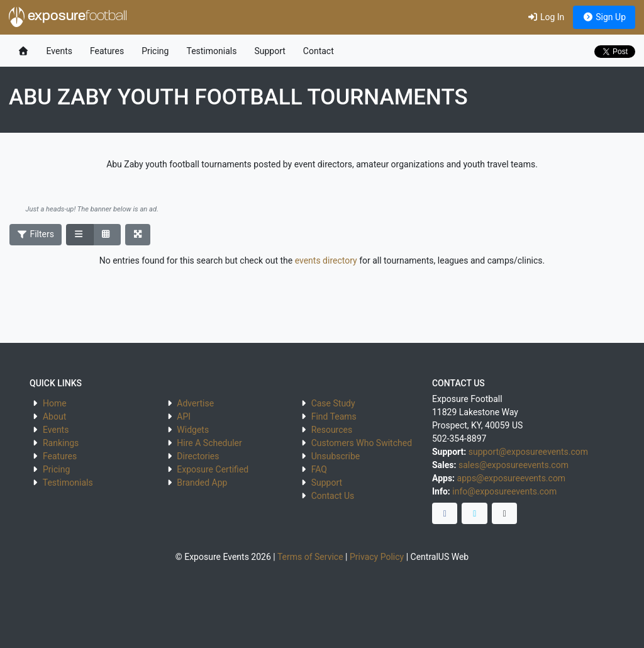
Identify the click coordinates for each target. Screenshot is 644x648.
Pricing (155, 51)
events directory (326, 260)
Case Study (333, 403)
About (54, 416)
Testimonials (211, 51)
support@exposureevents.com (528, 452)
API (184, 416)
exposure (68, 17)
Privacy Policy (377, 557)
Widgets (193, 430)
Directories (198, 456)
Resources (332, 430)
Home (55, 403)
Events (59, 51)
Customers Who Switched (362, 443)
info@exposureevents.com (504, 491)
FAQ (319, 469)
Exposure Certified (213, 469)
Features (107, 51)
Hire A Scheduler (209, 443)
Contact (319, 51)
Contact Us (333, 496)
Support (269, 51)
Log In (546, 17)
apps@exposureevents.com (512, 478)
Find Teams (334, 416)
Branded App (202, 483)
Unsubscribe (336, 456)
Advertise (195, 403)
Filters (36, 234)
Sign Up (604, 17)
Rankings (61, 443)
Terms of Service (310, 557)
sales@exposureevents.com (514, 465)
